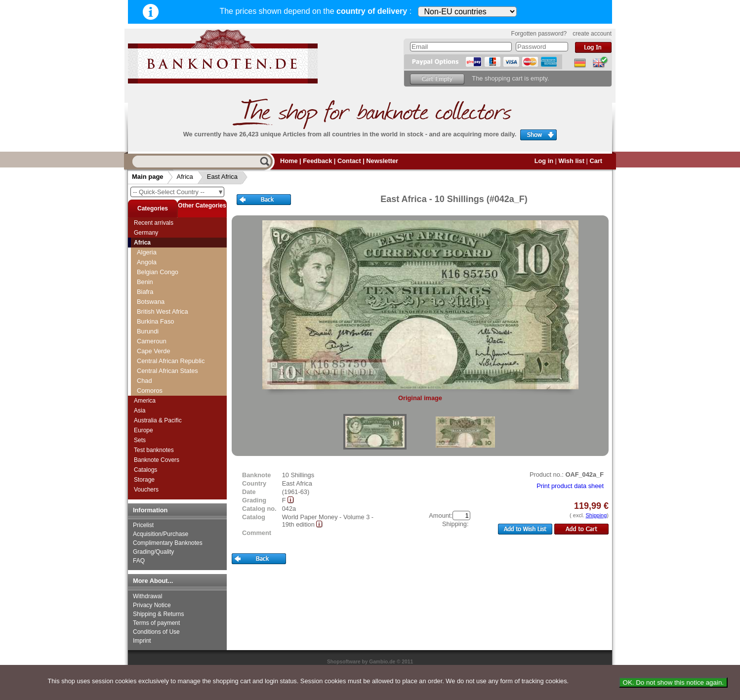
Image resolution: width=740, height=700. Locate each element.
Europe (144, 430)
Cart (596, 161)
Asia (140, 411)
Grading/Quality (153, 552)
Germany (146, 233)
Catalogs (145, 470)
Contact (349, 161)
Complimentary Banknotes (168, 543)
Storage (144, 480)
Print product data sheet (570, 486)
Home (289, 161)
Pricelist (143, 525)
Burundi (148, 331)
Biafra (145, 292)
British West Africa (163, 311)
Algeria (147, 252)
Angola (147, 262)
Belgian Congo (158, 272)
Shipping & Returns (158, 614)
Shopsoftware (344, 662)
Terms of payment (156, 623)
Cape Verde (154, 351)
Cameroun (152, 341)
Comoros (150, 391)
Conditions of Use (156, 632)
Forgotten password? (539, 34)
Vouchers (146, 490)
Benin (145, 282)
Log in (544, 161)
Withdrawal (147, 596)
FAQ (139, 561)
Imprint (142, 641)
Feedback (317, 161)
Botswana (151, 302)
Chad (144, 381)
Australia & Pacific (158, 420)
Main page (148, 177)
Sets (140, 440)
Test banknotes (154, 450)
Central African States (167, 371)
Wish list (571, 161)
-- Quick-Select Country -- (178, 192)
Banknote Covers (157, 460)
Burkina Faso (155, 321)
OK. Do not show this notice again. (673, 682)
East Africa (222, 177)
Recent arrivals (154, 223)
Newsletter (382, 161)
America (145, 401)
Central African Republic (171, 361)
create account (592, 34)
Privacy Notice (152, 605)
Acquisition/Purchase (161, 534)
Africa (185, 177)
